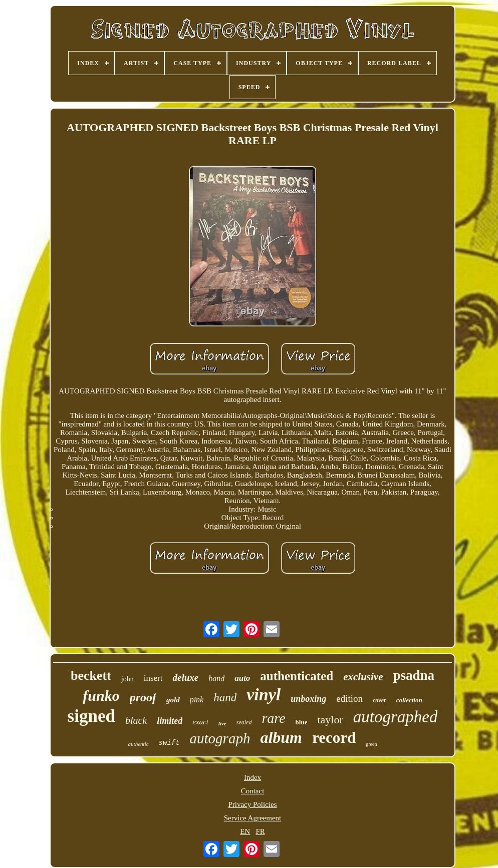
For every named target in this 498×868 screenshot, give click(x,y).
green (371, 744)
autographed (396, 717)
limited (170, 721)
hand (225, 698)
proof (143, 697)
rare (273, 718)
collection (409, 700)
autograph (220, 738)
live (222, 723)
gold (173, 700)
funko (101, 696)
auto (242, 678)
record (334, 738)
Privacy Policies (252, 804)
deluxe (185, 678)
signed (91, 716)
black (136, 720)
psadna (414, 675)
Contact (253, 791)
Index (253, 777)
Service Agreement (253, 818)
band (216, 679)
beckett (91, 676)
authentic (139, 744)
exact (200, 722)
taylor (330, 720)
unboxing (308, 699)
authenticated (297, 676)
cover (380, 700)
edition (349, 699)
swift (169, 743)
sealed (244, 722)
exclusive (363, 677)
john (128, 679)
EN (245, 831)
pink (197, 700)
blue (302, 722)
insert (153, 678)
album (281, 737)
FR (260, 831)
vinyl (264, 695)
